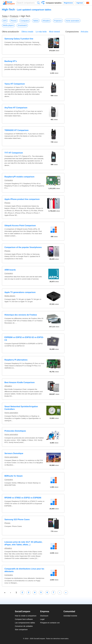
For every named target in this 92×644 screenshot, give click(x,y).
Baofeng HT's (11, 61)
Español (88, 3)
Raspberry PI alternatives (16, 360)
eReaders (46, 21)
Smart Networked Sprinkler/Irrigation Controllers (21, 408)
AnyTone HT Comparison (16, 108)
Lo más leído (41, 32)
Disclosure (44, 616)
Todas (5, 16)
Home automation (73, 21)
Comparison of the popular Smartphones (23, 247)
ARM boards (10, 270)
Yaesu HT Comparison (15, 84)
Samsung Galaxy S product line (19, 39)
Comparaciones (72, 32)
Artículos (84, 32)
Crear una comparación (43, 3)
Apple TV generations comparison (20, 292)
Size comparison (21, 630)
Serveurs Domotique (14, 453)
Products (14, 16)
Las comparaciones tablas (25, 623)
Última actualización (10, 32)
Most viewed (54, 32)
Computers (25, 21)
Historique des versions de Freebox (21, 315)
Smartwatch (22, 25)
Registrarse (68, 3)
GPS (5, 21)
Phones (14, 21)
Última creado (27, 32)
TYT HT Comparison (14, 153)
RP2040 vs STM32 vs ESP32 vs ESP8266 (23, 498)
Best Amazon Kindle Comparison (20, 382)
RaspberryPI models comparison (19, 177)
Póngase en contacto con (50, 623)
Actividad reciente (70, 616)
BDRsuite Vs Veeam (13, 476)
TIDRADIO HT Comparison (16, 130)
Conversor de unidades (24, 626)
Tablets (36, 21)
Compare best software (24, 619)
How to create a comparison (26, 616)
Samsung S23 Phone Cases (17, 519)
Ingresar (80, 3)
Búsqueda (38, 3)
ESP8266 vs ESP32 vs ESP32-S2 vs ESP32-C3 (24, 339)
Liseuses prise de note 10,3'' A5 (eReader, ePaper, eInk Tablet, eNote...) (23, 543)
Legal (42, 619)
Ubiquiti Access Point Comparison (20, 226)
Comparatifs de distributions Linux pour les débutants (24, 570)
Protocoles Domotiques (15, 431)
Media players (8, 25)
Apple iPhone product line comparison (22, 199)
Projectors (58, 21)
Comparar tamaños (54, 3)
